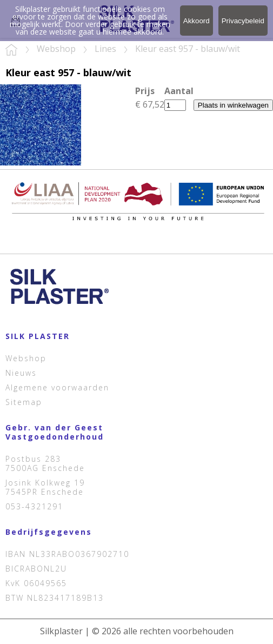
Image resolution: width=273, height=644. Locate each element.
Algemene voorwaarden (57, 387)
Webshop (26, 358)
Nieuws (21, 373)
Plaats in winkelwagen (233, 105)
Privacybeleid (243, 21)
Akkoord (197, 21)
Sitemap (24, 402)
